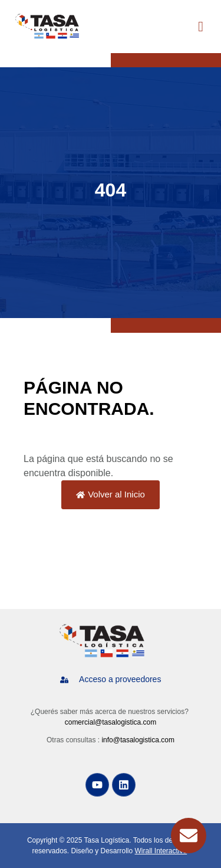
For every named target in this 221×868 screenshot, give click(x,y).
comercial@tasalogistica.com (111, 722)
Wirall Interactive (161, 851)
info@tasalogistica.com (138, 740)
